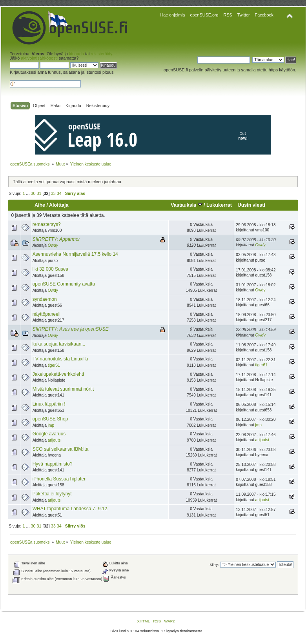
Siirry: (214, 565)
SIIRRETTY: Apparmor (56, 239)
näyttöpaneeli (46, 314)
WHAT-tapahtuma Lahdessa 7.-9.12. (71, 509)
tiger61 (54, 365)
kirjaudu (76, 54)
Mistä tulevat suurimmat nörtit (63, 389)
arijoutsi (55, 440)
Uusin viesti (251, 205)
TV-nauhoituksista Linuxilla (60, 359)
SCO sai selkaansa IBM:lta (61, 449)
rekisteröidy (101, 54)
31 (39, 193)
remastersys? (47, 224)
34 (59, 193)
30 (33, 193)
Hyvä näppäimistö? (53, 464)
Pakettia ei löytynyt (52, 494)
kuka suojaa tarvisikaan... (59, 344)
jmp (51, 425)
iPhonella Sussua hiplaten (60, 479)
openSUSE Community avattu (64, 284)
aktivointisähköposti (39, 58)
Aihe (40, 205)
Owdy (53, 245)
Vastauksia (186, 205)
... (29, 193)
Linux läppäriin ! (49, 404)
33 (53, 193)
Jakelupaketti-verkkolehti (58, 374)
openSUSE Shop (50, 419)
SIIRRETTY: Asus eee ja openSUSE (71, 329)
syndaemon (45, 299)
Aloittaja (59, 205)
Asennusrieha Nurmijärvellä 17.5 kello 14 (75, 254)
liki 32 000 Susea (50, 269)
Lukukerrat (219, 205)
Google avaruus (49, 434)
